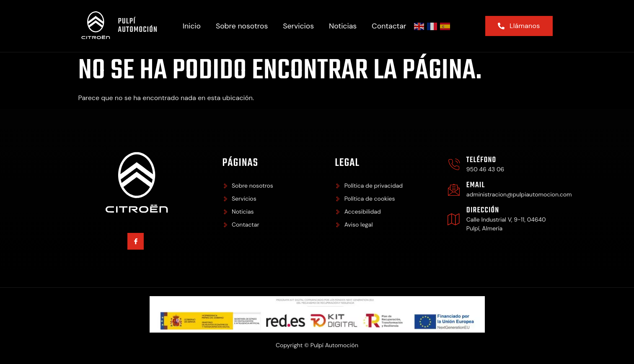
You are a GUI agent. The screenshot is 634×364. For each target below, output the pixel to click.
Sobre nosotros (242, 26)
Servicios (298, 26)
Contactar (389, 26)
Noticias (343, 26)
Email (476, 185)
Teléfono (481, 160)
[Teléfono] (454, 165)
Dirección (483, 210)
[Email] (454, 190)
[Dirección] (454, 219)
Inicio (192, 26)
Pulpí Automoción (138, 26)
